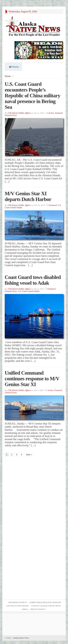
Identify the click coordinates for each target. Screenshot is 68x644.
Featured (59, 113)
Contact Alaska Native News (46, 606)
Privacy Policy (38, 609)
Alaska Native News (20, 638)
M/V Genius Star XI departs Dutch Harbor (28, 196)
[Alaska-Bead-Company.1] (39, 50)
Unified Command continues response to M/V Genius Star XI (32, 379)
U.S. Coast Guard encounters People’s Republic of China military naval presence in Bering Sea (32, 95)
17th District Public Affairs (19, 113)
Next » (29, 455)
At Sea (51, 113)
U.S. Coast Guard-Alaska (29, 291)
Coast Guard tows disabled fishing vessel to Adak (33, 280)
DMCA (25, 609)
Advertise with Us (18, 602)
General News (11, 115)
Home (14, 67)
